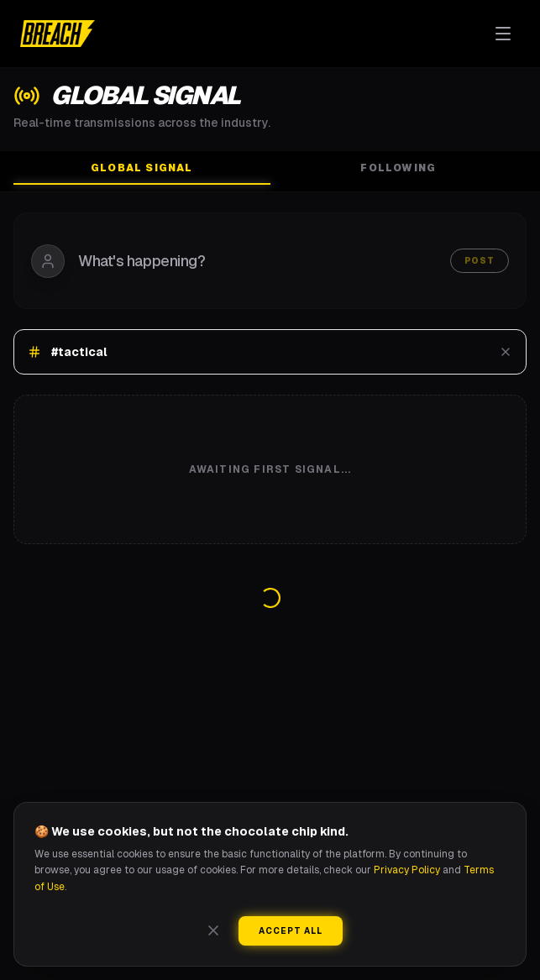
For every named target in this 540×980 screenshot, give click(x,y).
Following (398, 168)
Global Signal (142, 173)
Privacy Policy (407, 870)
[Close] (213, 930)
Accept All (291, 931)
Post (480, 261)
